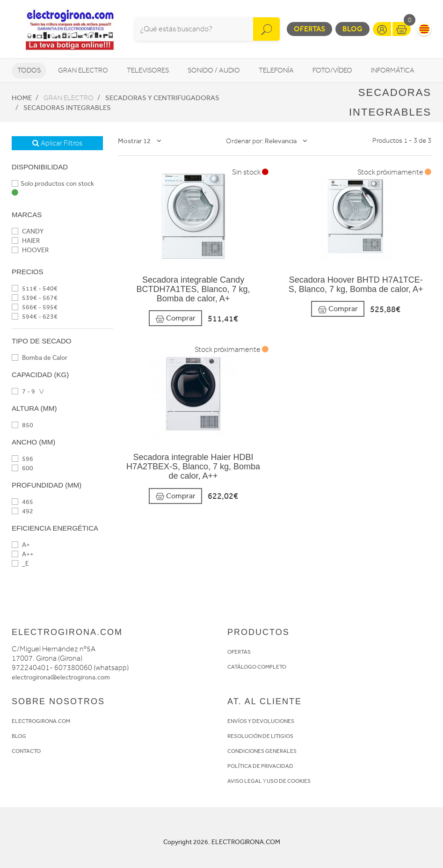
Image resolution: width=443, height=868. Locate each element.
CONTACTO (26, 751)
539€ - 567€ (35, 298)
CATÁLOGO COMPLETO (257, 667)
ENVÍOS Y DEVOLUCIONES (261, 721)
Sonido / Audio (214, 70)
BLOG (19, 736)
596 (22, 459)
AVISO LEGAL (245, 781)
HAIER (26, 241)
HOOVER (30, 250)
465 (22, 502)
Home (22, 98)
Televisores (148, 70)
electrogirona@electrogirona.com (61, 677)
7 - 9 (23, 391)
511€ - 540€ (35, 288)
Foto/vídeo (332, 70)
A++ (23, 554)
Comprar (175, 318)
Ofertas (309, 29)
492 (22, 511)
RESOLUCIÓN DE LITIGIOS (260, 736)
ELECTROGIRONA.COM (41, 721)
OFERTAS (239, 652)
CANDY (28, 231)
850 (22, 425)
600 (22, 468)
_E (20, 564)
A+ (21, 545)
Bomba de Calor (40, 358)
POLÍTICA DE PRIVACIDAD (260, 766)
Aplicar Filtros (57, 143)
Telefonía (276, 70)
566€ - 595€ (35, 307)
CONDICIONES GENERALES (262, 751)
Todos (29, 70)
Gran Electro (83, 70)
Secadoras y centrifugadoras (162, 98)
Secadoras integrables (67, 108)
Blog (352, 29)
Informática (393, 70)
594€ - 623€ (35, 317)
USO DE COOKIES (289, 781)
